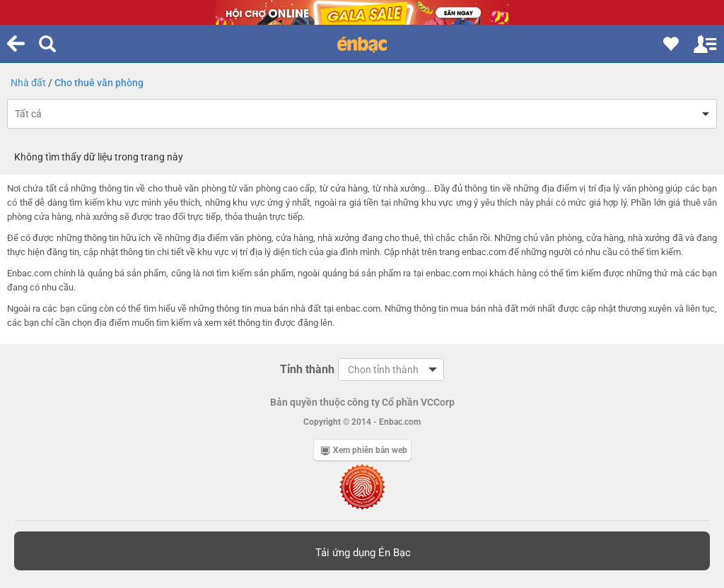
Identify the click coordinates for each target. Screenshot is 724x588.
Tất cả (28, 114)
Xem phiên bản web (364, 450)
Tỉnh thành (307, 369)
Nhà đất (28, 83)
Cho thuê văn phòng (99, 83)
